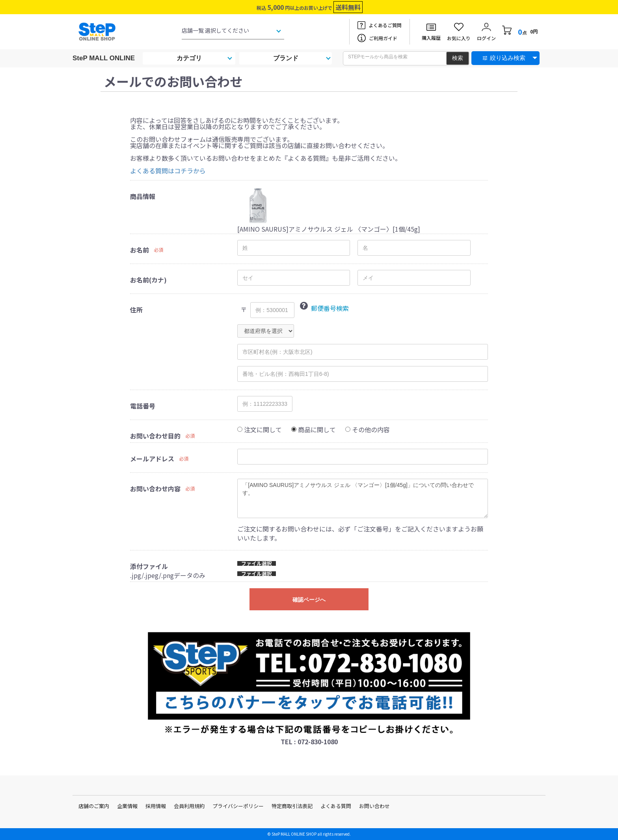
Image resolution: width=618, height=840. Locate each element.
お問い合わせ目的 (155, 436)
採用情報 (156, 806)
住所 (136, 310)
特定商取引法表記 (292, 806)
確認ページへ (309, 600)
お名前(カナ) (148, 280)
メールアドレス (152, 459)
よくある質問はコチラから (168, 171)
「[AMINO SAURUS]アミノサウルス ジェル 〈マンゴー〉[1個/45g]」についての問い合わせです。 (363, 498)
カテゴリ (189, 58)
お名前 (140, 250)
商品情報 (143, 196)
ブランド (286, 58)
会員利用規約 (189, 806)
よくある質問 (336, 806)
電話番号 (143, 406)
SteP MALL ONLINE (104, 58)
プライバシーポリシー (238, 806)
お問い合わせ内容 (155, 489)
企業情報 (127, 806)
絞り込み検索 (508, 58)
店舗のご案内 (94, 806)
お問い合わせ (374, 806)
